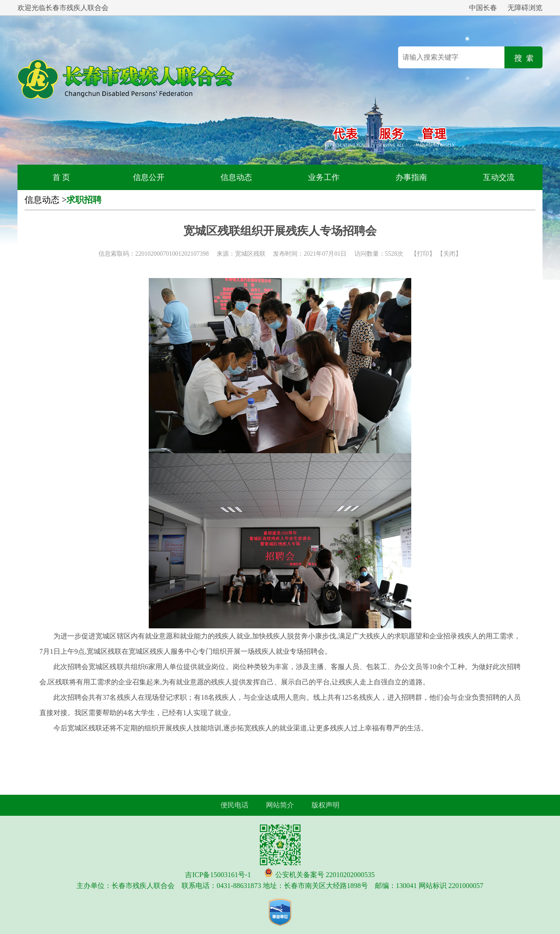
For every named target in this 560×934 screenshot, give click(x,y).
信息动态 (236, 177)
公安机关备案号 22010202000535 (325, 875)
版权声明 (325, 805)
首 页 (61, 177)
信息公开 (149, 177)
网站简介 (280, 805)
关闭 (449, 254)
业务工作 (324, 177)
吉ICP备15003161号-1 (218, 875)
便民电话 (234, 805)
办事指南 (411, 177)
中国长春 (483, 8)
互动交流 (499, 177)
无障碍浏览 (525, 8)
